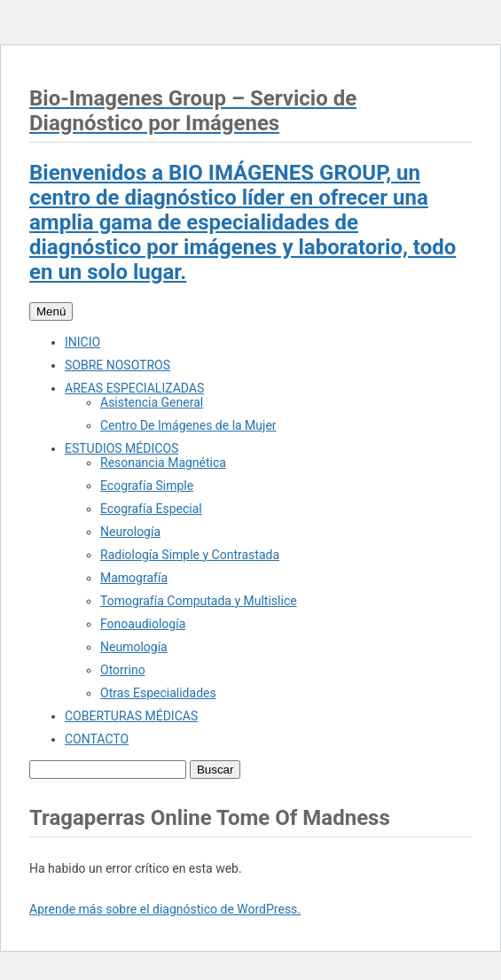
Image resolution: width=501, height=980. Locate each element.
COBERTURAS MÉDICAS (131, 716)
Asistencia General (152, 402)
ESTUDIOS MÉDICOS (121, 448)
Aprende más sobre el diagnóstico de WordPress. (165, 909)
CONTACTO (97, 739)
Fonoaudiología (143, 624)
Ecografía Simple (147, 486)
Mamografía (134, 578)
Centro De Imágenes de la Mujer (188, 425)
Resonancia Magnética (163, 463)
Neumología (134, 647)
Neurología (130, 532)
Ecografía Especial (151, 509)
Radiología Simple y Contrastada (190, 555)
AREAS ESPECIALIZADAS (134, 388)
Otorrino (123, 670)
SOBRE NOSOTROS (117, 365)
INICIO (82, 342)
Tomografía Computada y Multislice (199, 601)
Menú (51, 311)
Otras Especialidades (158, 693)
